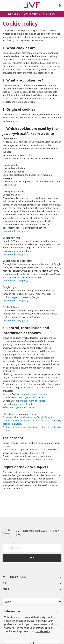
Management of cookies (34, 394)
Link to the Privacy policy (15, 231)
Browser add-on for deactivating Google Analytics (28, 417)
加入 (32, 558)
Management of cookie (22, 404)
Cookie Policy (43, 636)
